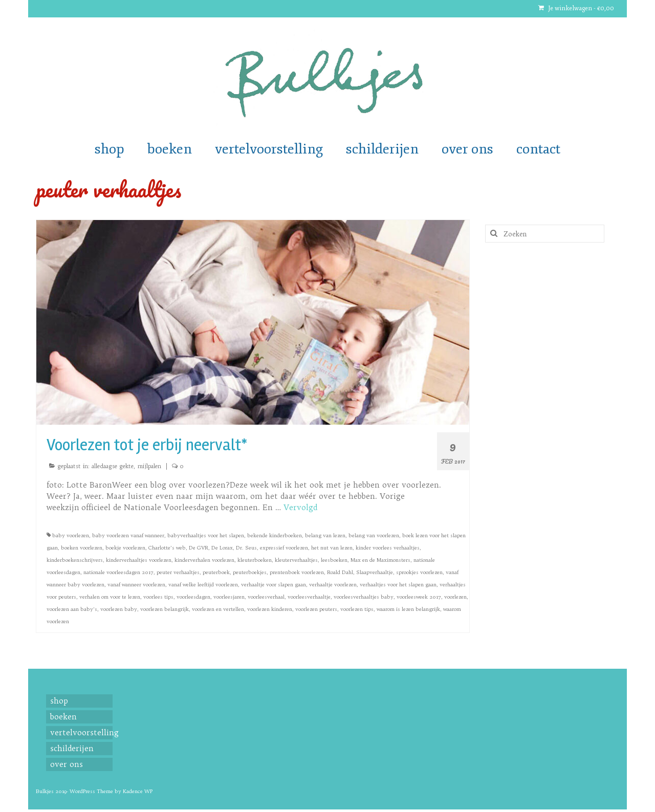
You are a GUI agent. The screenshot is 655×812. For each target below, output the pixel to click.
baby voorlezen (71, 535)
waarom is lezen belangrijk (408, 609)
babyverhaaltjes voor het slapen (206, 535)
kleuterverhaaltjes (296, 560)
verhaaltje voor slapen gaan (274, 585)
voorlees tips (158, 597)
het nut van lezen (332, 548)
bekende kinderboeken (275, 535)
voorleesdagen (193, 597)
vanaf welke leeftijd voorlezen (203, 585)
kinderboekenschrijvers (75, 560)
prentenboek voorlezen (297, 572)
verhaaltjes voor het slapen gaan (398, 585)
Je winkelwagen (576, 8)
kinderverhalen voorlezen (204, 560)
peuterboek (216, 572)
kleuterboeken (255, 560)
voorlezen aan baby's (72, 609)
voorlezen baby (119, 609)
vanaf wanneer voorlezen (136, 585)
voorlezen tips (357, 609)
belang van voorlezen (374, 535)
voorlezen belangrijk (165, 609)
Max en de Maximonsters (380, 560)
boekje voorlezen (125, 548)
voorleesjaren (229, 597)
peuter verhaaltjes (178, 572)
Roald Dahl (340, 572)
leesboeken (334, 560)
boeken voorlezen (82, 548)
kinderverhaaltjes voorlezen (139, 560)
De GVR (199, 548)
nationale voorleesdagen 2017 (118, 572)
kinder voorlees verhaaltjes (388, 548)
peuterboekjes (250, 572)
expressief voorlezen (284, 548)
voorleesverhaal (266, 597)
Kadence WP (138, 791)
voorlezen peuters (316, 609)
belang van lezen (325, 535)
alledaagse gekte (113, 466)
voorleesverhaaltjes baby (364, 597)
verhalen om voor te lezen (110, 597)
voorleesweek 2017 (419, 597)
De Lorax (222, 548)
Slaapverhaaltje (375, 572)
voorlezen (455, 597)
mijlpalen (149, 466)
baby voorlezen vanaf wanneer (128, 535)
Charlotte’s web (167, 548)
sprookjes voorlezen (419, 572)
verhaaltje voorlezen (333, 585)
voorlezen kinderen (270, 609)
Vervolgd (300, 507)
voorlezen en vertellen (218, 609)
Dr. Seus (246, 548)
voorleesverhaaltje (309, 597)
